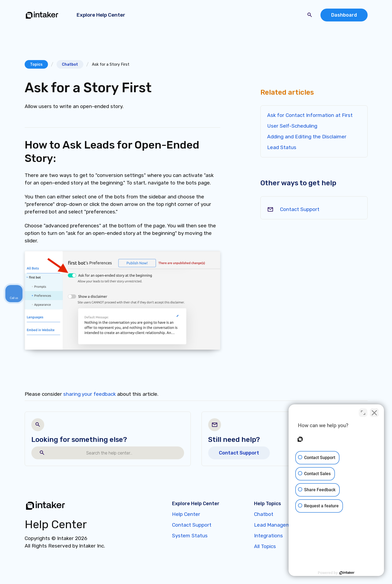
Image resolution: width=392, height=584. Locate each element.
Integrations (268, 536)
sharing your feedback (89, 394)
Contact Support (300, 209)
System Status (190, 536)
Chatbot (70, 64)
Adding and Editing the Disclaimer (307, 137)
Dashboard (344, 15)
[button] (102, 15)
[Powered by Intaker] (346, 573)
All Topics (265, 546)
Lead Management (276, 525)
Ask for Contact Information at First (310, 115)
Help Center (186, 514)
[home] (42, 15)
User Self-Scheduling (292, 126)
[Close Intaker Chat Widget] (374, 413)
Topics (36, 64)
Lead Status (282, 147)
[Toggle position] (363, 413)
